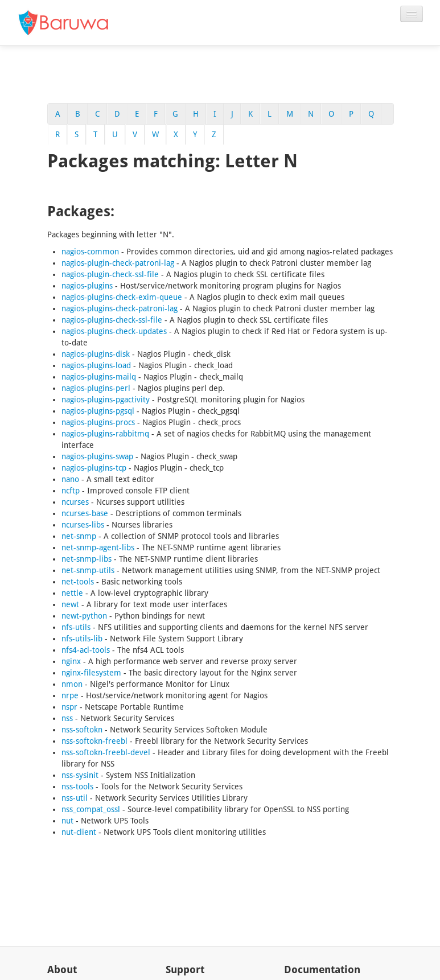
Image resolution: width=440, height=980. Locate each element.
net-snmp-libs (87, 559)
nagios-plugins (87, 286)
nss (67, 718)
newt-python (84, 616)
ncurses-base (85, 513)
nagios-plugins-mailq (99, 377)
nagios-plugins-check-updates (114, 331)
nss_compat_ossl (91, 809)
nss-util (75, 798)
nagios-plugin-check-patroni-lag (118, 263)
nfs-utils (76, 627)
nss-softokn (82, 730)
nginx (71, 661)
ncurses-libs (83, 525)
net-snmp (79, 536)
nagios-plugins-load (96, 365)
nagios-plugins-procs (98, 422)
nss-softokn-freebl (94, 741)
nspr (69, 707)
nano (70, 479)
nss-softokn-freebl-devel (106, 752)
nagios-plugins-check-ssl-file (112, 320)
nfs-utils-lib (82, 639)
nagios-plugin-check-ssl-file (110, 274)
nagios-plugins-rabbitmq (105, 434)
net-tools (78, 582)
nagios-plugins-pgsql (98, 411)
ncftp (71, 491)
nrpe (70, 695)
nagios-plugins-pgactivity (106, 400)
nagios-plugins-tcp (94, 468)
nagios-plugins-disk (96, 354)
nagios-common (90, 252)
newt (70, 604)
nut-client (79, 832)
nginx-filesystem (91, 673)
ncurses (75, 502)
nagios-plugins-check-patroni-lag (120, 308)
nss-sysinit (80, 775)
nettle (72, 593)
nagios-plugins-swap (97, 456)
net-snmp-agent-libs (98, 547)
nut (67, 821)
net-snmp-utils (88, 570)
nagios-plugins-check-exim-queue (122, 297)
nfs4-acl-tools (86, 650)
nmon (72, 684)
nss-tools (77, 787)
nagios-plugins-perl (96, 388)
